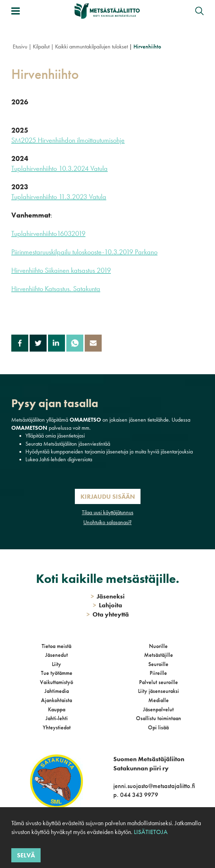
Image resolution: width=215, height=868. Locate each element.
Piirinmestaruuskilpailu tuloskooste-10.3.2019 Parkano (84, 252)
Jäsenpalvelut (158, 709)
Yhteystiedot (57, 727)
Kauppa (57, 709)
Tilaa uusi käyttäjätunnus (108, 512)
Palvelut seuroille (159, 682)
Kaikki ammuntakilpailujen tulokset (91, 47)
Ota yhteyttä (108, 614)
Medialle (159, 700)
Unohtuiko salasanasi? (107, 522)
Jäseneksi (108, 596)
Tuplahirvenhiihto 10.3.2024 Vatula (59, 168)
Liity (56, 664)
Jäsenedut (56, 655)
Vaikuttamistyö (56, 682)
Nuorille (158, 646)
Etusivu (20, 47)
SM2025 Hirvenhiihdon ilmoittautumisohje (68, 140)
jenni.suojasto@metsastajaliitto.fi (154, 786)
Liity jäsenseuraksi (159, 691)
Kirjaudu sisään (108, 496)
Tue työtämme (57, 673)
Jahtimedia (57, 691)
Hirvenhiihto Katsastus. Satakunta (56, 289)
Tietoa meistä (56, 646)
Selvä (26, 855)
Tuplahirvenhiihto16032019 (48, 233)
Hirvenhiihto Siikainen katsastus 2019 (61, 270)
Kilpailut (41, 47)
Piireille (158, 673)
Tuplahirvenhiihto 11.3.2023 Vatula (59, 197)
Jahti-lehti (57, 718)
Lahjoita (107, 605)
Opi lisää (158, 727)
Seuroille (158, 664)
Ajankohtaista (56, 700)
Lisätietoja (151, 832)
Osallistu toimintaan (159, 718)
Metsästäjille (159, 655)
